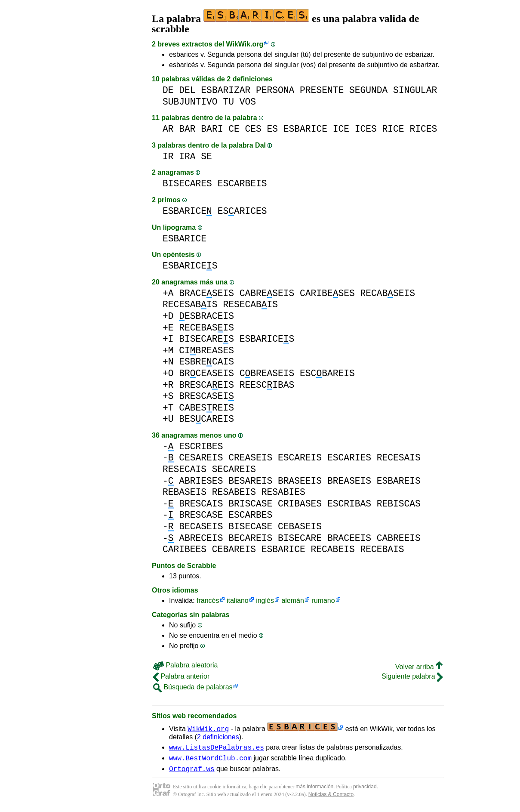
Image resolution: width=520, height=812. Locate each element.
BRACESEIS (206, 293)
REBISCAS (399, 504)
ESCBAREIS (327, 373)
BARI (212, 129)
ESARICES (242, 211)
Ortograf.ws (192, 772)
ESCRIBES (201, 446)
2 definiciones (218, 737)
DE (168, 90)
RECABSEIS (388, 293)
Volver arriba (419, 667)
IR (168, 156)
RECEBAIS (382, 549)
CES (253, 129)
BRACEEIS (349, 538)
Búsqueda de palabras (193, 687)
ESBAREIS (399, 481)
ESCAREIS (300, 458)
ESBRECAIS (206, 362)
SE (206, 156)
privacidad (365, 790)
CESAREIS (201, 458)
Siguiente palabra (412, 676)
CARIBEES (185, 549)
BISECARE (300, 538)
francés (208, 601)
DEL (187, 90)
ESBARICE (305, 129)
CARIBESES (327, 293)
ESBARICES (190, 266)
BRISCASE (250, 504)
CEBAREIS (234, 549)
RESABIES (283, 492)
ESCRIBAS (349, 504)
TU (228, 102)
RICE (393, 129)
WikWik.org (245, 44)
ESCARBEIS (242, 184)
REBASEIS (185, 492)
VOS (248, 102)
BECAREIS (250, 538)
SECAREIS (234, 469)
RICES (423, 129)
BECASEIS (201, 526)
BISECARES (187, 184)
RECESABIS (190, 304)
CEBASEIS (300, 526)
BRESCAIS (201, 504)
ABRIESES (201, 481)
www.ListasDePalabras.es (217, 748)
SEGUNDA (368, 90)
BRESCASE (201, 515)
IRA (187, 156)
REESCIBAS (267, 385)
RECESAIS (399, 458)
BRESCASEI (206, 396)
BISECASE (250, 526)
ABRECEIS (201, 538)
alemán (292, 601)
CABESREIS (206, 408)
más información (314, 790)
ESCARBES (250, 515)
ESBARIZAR (226, 90)
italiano (238, 601)
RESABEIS (234, 492)
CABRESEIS (267, 293)
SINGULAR (415, 90)
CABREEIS (399, 538)
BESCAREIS (206, 419)
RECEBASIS (206, 328)
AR (168, 129)
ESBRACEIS (206, 316)
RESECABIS (250, 304)
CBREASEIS (267, 373)
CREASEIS (250, 458)
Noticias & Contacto (331, 798)
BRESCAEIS (206, 385)
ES (273, 129)
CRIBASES (300, 504)
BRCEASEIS (206, 373)
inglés (265, 601)
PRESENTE (322, 90)
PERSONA (275, 90)
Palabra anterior (181, 676)
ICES (366, 129)
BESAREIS (250, 481)
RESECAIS (185, 469)
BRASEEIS (300, 481)
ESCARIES (349, 458)
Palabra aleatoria (185, 665)
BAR (187, 129)
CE (234, 129)
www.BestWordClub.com (210, 760)
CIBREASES (206, 350)
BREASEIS (349, 481)
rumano (323, 601)
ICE (341, 129)
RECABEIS (333, 549)
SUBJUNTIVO (190, 102)
